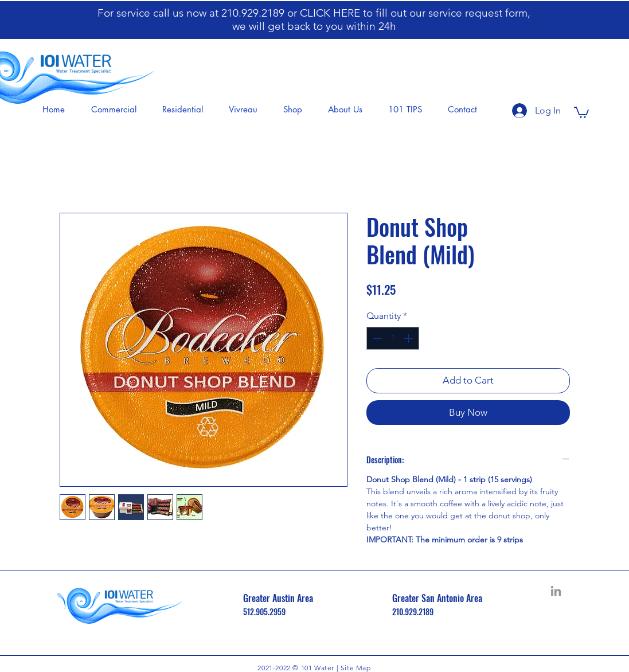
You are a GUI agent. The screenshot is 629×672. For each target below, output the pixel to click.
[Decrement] (376, 338)
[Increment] (409, 338)
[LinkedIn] (556, 591)
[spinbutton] (393, 338)
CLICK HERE (331, 13)
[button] (118, 110)
